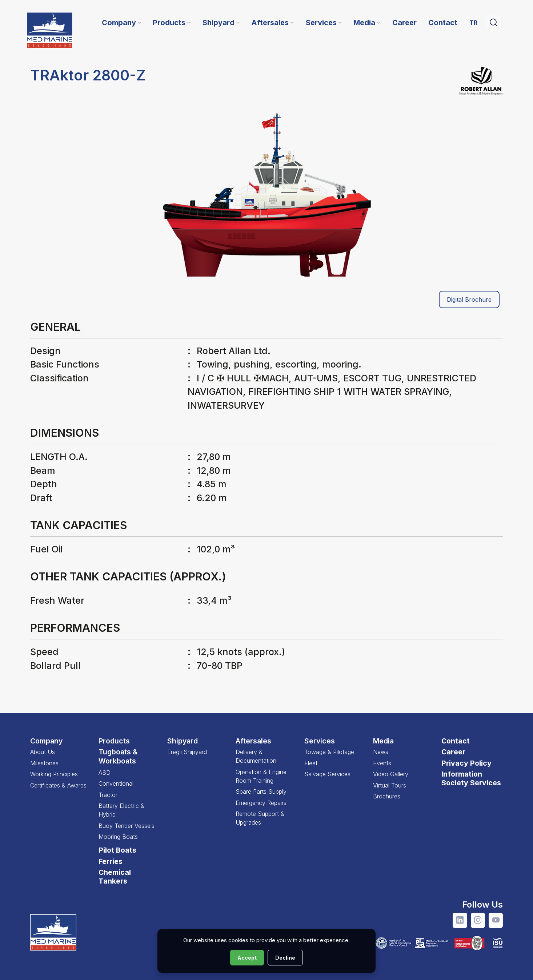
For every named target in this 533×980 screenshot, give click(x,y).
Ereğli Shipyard (187, 752)
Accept (247, 958)
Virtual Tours (390, 785)
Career (453, 752)
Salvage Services (327, 774)
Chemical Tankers (115, 877)
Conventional (116, 783)
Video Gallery (391, 774)
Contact (456, 741)
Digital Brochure (469, 300)
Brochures (387, 796)
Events (382, 763)
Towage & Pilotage (329, 752)
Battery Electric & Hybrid (121, 810)
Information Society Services (471, 778)
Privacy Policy (466, 763)
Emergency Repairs (261, 803)
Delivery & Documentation (256, 756)
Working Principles (54, 774)
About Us (43, 752)
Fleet (311, 763)
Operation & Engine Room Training (261, 776)
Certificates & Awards (58, 785)
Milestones (44, 763)
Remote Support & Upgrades (260, 818)
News (381, 752)
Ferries (111, 861)
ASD (105, 773)
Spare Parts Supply (261, 791)
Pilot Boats (117, 850)
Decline (285, 958)
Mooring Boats (118, 837)
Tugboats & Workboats (118, 756)
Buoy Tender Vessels (127, 826)
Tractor (108, 795)
